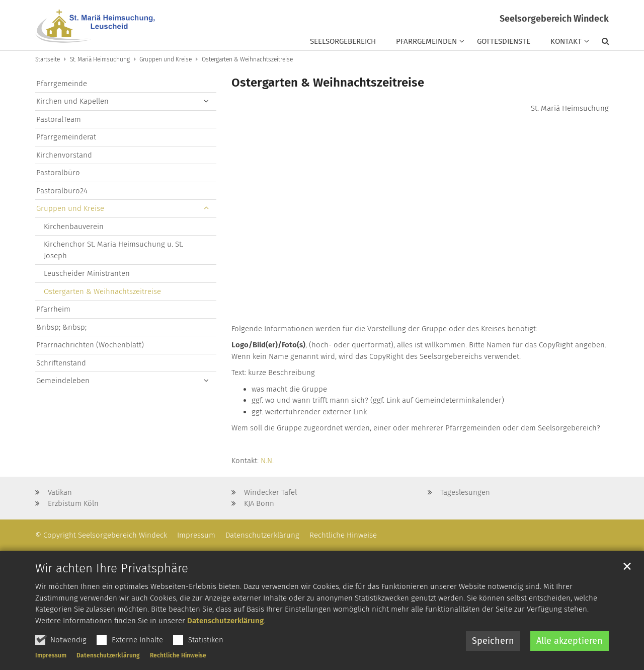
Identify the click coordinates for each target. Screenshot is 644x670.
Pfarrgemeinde (62, 84)
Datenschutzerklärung (225, 646)
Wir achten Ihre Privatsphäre (112, 594)
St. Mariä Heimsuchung (100, 59)
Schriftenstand (61, 363)
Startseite (48, 59)
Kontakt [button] (566, 41)
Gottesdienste (504, 41)
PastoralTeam (59, 119)
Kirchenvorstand (64, 155)
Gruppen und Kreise (166, 59)
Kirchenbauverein (74, 227)
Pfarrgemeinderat (66, 137)
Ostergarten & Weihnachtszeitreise (247, 59)
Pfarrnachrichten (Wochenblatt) (90, 345)
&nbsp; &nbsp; (61, 327)
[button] (600, 43)
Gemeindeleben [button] (63, 381)
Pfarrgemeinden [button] (426, 41)
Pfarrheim (53, 309)
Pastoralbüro (58, 173)
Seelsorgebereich (343, 41)
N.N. (267, 461)
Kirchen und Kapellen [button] (72, 101)
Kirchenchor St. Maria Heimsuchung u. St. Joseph (113, 250)
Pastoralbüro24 (62, 191)
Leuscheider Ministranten (87, 273)
